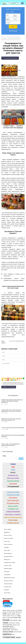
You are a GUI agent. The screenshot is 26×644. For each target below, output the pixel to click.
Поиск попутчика (8, 544)
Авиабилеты (7, 532)
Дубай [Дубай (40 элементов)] (17, 612)
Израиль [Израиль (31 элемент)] (9, 614)
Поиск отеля (7, 541)
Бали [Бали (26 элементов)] (16, 610)
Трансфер (6, 547)
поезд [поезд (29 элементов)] (14, 634)
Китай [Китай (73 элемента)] (19, 616)
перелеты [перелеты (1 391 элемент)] (7, 634)
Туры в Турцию (8, 529)
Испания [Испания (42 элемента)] (4, 616)
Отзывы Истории (8, 584)
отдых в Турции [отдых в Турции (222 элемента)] (8, 631)
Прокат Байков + (8, 553)
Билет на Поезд (8, 535)
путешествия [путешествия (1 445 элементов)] (9, 637)
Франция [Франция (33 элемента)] (4, 625)
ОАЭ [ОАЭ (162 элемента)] (19, 617)
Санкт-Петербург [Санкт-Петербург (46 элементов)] (14, 620)
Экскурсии (7, 572)
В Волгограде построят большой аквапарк (13, 428)
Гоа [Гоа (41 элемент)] (8, 612)
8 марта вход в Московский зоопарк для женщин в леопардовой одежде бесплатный (12, 401)
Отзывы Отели (7, 587)
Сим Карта (7, 590)
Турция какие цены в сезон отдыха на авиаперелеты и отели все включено (11, 411)
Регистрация (9, 451)
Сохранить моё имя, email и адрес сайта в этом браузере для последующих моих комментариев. (13, 383)
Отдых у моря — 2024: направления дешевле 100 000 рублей (10, 445)
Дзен (6, 602)
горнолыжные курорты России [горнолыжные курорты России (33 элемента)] (9, 628)
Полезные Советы (8, 581)
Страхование (7, 575)
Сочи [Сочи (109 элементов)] (20, 620)
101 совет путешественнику (10, 58)
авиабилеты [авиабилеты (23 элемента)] (15, 625)
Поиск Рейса (7, 593)
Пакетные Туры (8, 566)
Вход (4, 451)
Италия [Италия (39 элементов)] (8, 616)
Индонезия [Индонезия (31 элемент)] (18, 614)
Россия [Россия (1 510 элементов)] (6, 620)
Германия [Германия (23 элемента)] (4, 612)
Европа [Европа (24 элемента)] (20, 612)
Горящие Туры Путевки (10, 563)
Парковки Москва (8, 556)
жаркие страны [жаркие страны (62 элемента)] (6, 630)
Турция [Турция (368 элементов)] (5, 623)
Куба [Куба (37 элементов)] (7, 618)
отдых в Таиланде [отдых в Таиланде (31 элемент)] (14, 630)
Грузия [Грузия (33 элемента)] (14, 612)
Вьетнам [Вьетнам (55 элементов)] (20, 610)
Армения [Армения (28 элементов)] (9, 610)
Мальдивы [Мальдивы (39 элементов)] (10, 618)
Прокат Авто (7, 550)
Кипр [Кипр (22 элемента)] (16, 616)
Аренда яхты (7, 560)
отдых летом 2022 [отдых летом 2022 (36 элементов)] (18, 632)
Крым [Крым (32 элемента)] (4, 618)
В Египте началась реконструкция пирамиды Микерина (13, 436)
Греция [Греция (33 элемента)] (10, 612)
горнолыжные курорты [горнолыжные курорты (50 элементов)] (8, 626)
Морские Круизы (8, 569)
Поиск (4, 456)
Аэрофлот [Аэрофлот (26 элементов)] (13, 610)
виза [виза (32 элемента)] (19, 625)
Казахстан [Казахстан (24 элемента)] (12, 616)
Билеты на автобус (9, 538)
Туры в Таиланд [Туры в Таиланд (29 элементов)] (12, 623)
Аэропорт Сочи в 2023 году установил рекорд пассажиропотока (11, 419)
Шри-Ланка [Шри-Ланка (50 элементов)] (9, 625)
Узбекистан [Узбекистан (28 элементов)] (18, 623)
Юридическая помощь (9, 578)
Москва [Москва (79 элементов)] (15, 618)
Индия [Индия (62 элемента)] (13, 614)
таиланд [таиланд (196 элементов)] (18, 637)
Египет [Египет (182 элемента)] (5, 614)
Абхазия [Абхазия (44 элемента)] (5, 610)
